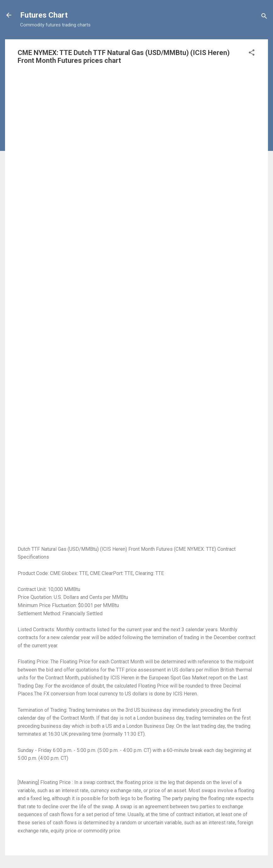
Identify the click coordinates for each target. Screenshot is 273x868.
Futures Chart (44, 15)
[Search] (264, 17)
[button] (252, 54)
